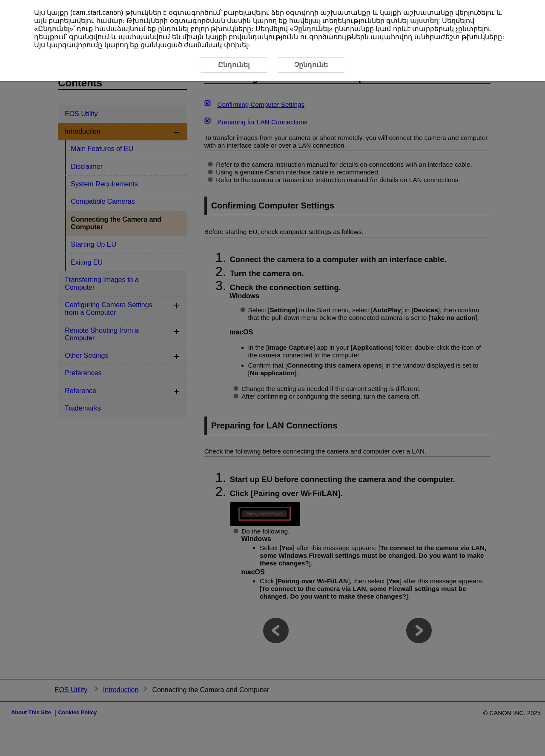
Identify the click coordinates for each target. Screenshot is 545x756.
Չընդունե (311, 65)
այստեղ (424, 21)
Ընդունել (54, 29)
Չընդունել (311, 29)
